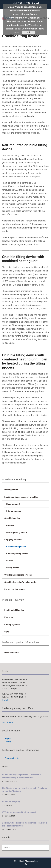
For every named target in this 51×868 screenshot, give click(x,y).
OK (29, 32)
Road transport (13, 504)
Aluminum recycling (11, 802)
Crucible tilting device (16, 547)
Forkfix (10, 561)
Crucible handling (12, 518)
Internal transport (14, 511)
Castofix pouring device (17, 554)
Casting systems (12, 625)
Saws (7, 632)
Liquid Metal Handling (14, 610)
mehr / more (8, 722)
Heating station (11, 490)
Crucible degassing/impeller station (21, 582)
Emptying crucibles (13, 540)
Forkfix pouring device (17, 532)
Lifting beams (13, 568)
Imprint (8, 739)
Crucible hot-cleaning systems (18, 575)
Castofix (10, 525)
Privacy (8, 742)
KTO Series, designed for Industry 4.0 (19, 812)
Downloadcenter (12, 653)
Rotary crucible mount (14, 589)
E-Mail (5, 700)
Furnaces (9, 617)
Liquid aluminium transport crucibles (21, 497)
